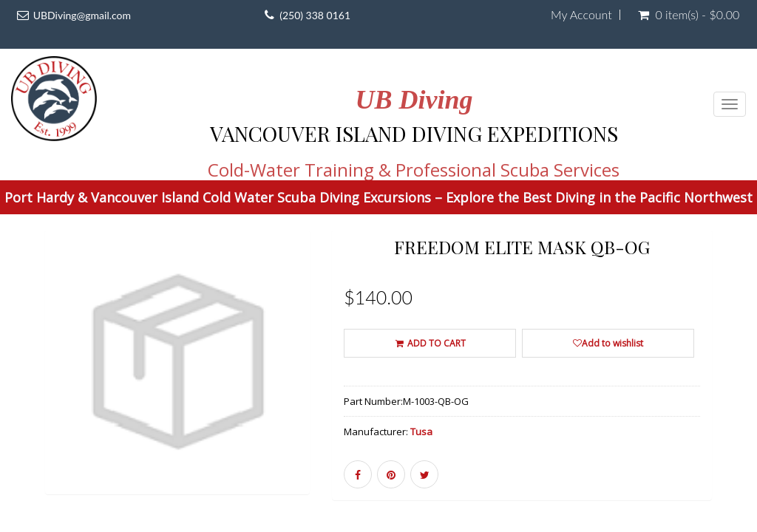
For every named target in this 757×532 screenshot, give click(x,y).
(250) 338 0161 (315, 15)
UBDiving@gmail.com (82, 15)
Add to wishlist (608, 343)
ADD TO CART (430, 343)
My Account (581, 15)
